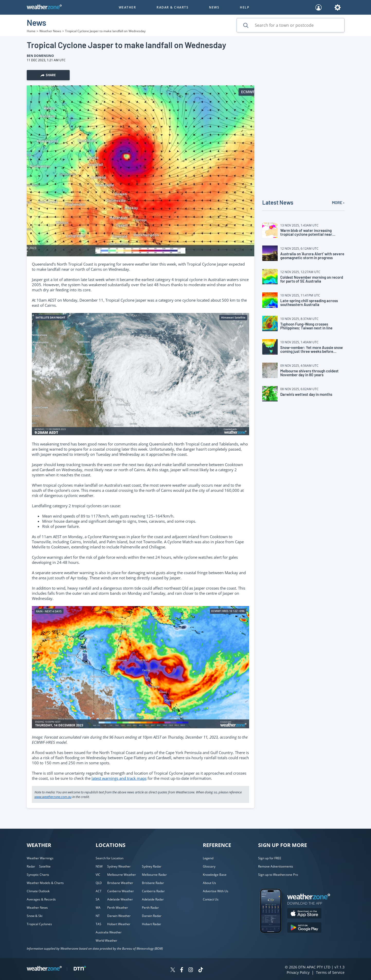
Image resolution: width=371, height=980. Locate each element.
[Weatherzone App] (275, 940)
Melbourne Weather (122, 875)
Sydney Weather (119, 866)
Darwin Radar (152, 916)
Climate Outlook (38, 891)
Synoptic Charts (38, 875)
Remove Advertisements (276, 866)
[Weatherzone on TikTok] (201, 970)
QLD (99, 883)
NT (98, 916)
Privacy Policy (298, 972)
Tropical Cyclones (39, 924)
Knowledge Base (215, 875)
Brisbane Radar (153, 883)
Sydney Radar (152, 866)
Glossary (209, 866)
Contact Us (211, 899)
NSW (99, 866)
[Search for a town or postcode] (291, 25)
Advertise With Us (216, 891)
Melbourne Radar (154, 875)
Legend (208, 858)
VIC (98, 875)
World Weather (106, 940)
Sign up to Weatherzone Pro (278, 875)
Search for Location (110, 858)
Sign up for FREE (270, 858)
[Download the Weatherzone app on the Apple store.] (304, 914)
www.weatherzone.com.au (53, 797)
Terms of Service (330, 972)
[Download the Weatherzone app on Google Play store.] (304, 928)
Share (48, 75)
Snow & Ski (35, 916)
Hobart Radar (152, 924)
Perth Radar (150, 908)
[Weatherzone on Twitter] (173, 970)
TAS (98, 924)
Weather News (50, 31)
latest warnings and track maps (119, 778)
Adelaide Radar (153, 899)
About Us (209, 883)
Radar (31, 866)
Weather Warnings (40, 858)
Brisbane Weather (120, 883)
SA (98, 899)
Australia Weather (109, 932)
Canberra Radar (153, 891)
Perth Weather (118, 908)
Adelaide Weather (120, 899)
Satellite (45, 866)
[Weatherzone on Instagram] (191, 970)
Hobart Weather (119, 924)
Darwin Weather (119, 916)
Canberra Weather (121, 891)
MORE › (338, 202)
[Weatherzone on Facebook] (182, 970)
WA (98, 908)
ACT (99, 891)
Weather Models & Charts (45, 883)
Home (31, 31)
